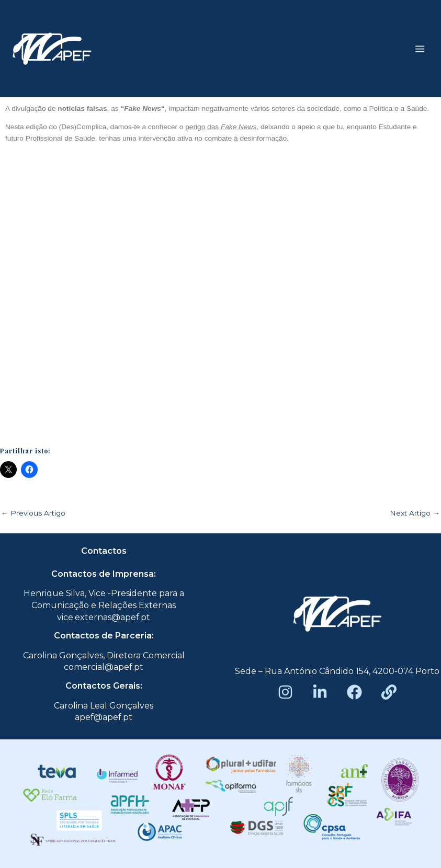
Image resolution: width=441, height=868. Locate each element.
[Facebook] (354, 692)
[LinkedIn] (320, 692)
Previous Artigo (33, 513)
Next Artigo (415, 513)
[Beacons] (389, 692)
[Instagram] (285, 692)
